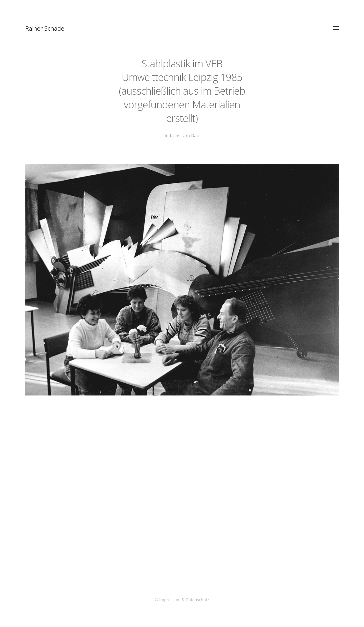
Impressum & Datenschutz (184, 600)
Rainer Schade (45, 28)
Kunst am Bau (185, 136)
